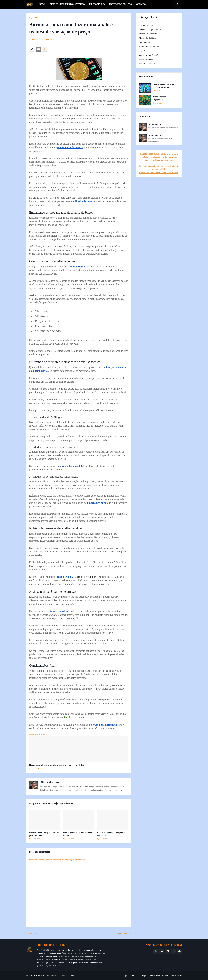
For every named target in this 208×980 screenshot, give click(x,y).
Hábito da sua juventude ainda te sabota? (77, 834)
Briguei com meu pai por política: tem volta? (112, 834)
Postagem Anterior (35, 933)
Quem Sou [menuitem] (142, 4)
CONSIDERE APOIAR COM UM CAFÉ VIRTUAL (159, 173)
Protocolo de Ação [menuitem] (121, 4)
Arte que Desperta (146, 25)
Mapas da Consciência (147, 51)
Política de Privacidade (158, 976)
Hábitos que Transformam (149, 46)
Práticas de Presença (147, 59)
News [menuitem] (42, 4)
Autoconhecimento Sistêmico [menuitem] (67, 4)
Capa (125, 976)
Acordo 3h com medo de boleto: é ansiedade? (163, 86)
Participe (143, 976)
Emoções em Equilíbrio (148, 34)
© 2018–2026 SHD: (35, 976)
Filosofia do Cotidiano (147, 38)
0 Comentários (49, 40)
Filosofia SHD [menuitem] (97, 4)
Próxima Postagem (123, 933)
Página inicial (34, 17)
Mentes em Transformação (149, 55)
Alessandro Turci (50, 782)
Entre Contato (176, 976)
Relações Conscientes (147, 64)
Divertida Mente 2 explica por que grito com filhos (57, 765)
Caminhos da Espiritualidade (150, 29)
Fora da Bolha (144, 42)
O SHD (133, 976)
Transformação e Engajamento (160, 98)
